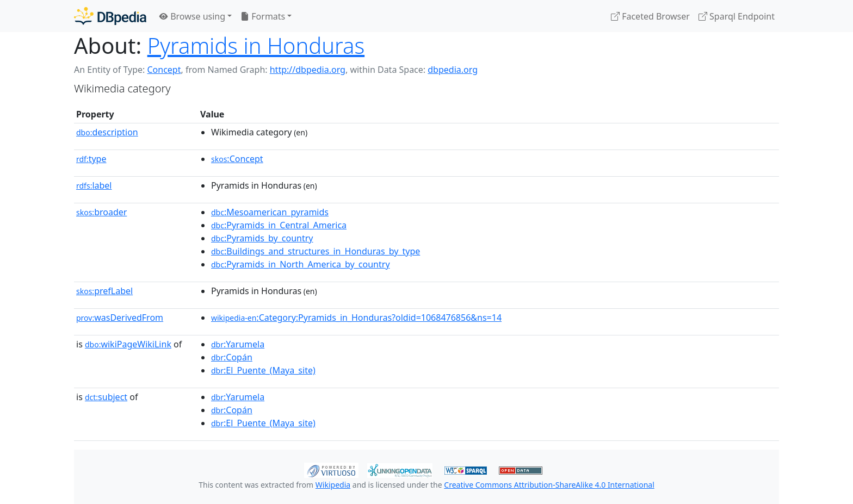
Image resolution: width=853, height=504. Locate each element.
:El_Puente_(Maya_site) (263, 370)
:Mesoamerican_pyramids (270, 212)
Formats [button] (263, 16)
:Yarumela (238, 344)
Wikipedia (333, 485)
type (91, 159)
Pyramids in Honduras (256, 45)
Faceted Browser (650, 16)
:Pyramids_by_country (262, 238)
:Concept (237, 159)
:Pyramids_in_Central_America (279, 225)
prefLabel (104, 291)
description (107, 132)
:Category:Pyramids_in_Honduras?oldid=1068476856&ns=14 (356, 318)
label (94, 185)
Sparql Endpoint (737, 16)
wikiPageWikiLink (128, 344)
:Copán (232, 357)
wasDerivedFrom (120, 318)
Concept (164, 70)
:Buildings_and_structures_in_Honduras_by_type (316, 251)
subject (106, 397)
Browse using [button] (192, 16)
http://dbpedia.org (308, 70)
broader (101, 212)
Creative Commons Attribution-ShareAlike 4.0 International (549, 485)
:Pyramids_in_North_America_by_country (301, 264)
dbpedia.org (453, 70)
